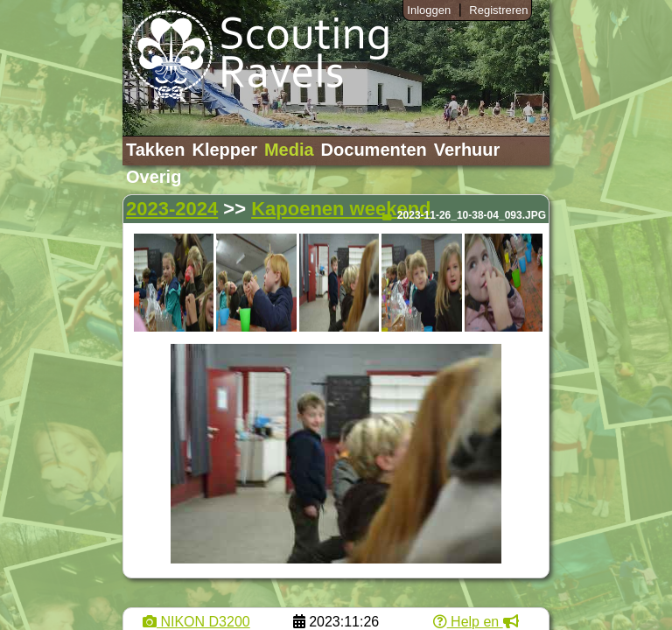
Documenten (374, 150)
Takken (155, 150)
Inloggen (429, 10)
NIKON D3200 (196, 622)
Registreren (498, 10)
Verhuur (467, 150)
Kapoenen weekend (341, 209)
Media (289, 150)
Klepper (224, 150)
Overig (154, 177)
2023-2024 (172, 209)
